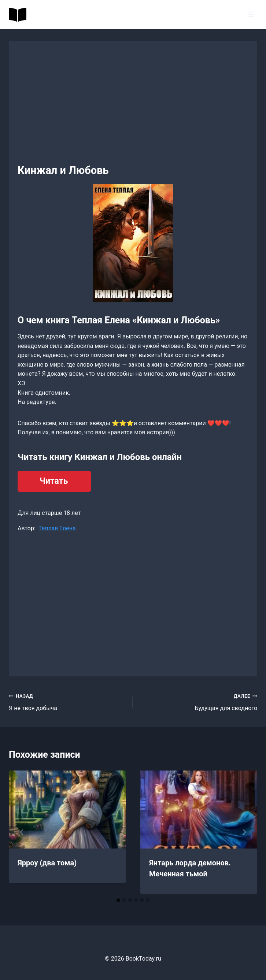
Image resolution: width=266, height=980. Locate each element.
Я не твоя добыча (68, 701)
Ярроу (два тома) (47, 863)
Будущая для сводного (198, 701)
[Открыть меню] (250, 14)
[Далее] (244, 832)
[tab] (118, 900)
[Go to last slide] (22, 832)
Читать (54, 481)
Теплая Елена (57, 528)
